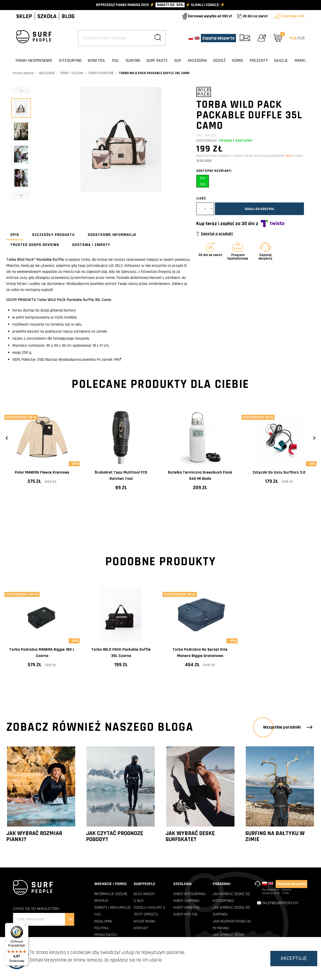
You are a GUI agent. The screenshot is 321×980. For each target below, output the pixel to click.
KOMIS (237, 61)
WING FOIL (97, 61)
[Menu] (25, 926)
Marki (300, 61)
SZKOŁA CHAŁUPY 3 (149, 908)
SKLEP (24, 16)
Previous (7, 438)
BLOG (68, 16)
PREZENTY (259, 61)
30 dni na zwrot (252, 16)
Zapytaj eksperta (218, 38)
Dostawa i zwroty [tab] (91, 245)
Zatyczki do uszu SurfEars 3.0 (279, 472)
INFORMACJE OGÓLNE (111, 894)
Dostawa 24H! (289, 16)
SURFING (133, 61)
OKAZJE (281, 61)
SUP (178, 61)
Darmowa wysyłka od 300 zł (207, 16)
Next (314, 438)
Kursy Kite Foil (186, 914)
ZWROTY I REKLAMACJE (112, 908)
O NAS (139, 901)
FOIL (115, 61)
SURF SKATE (157, 61)
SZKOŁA (47, 16)
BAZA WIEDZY (144, 894)
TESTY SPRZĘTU (146, 914)
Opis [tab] (15, 235)
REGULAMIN (103, 921)
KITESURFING (70, 61)
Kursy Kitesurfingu (189, 894)
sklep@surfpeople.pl (280, 903)
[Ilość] (205, 209)
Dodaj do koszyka (259, 209)
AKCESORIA (197, 61)
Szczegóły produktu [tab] (53, 235)
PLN (293, 38)
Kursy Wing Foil (187, 908)
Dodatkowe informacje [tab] (112, 235)
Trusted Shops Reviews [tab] (35, 245)
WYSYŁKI (101, 901)
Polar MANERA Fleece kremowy (42, 472)
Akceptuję (294, 958)
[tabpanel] (42, 451)
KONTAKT (141, 928)
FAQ (97, 914)
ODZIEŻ (219, 61)
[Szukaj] (122, 38)
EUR (301, 38)
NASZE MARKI (144, 921)
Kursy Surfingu (186, 901)
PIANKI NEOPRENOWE (34, 61)
